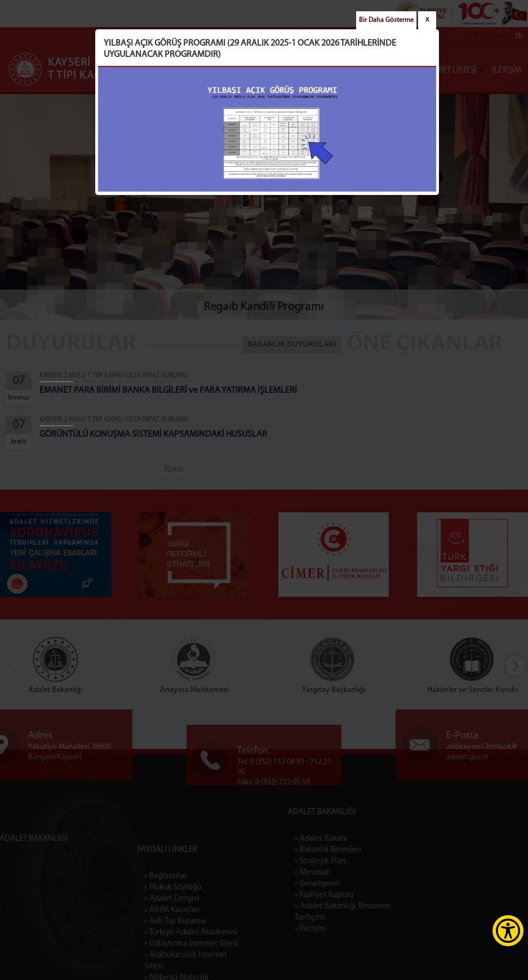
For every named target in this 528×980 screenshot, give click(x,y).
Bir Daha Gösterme (386, 20)
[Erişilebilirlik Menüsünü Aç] (508, 931)
